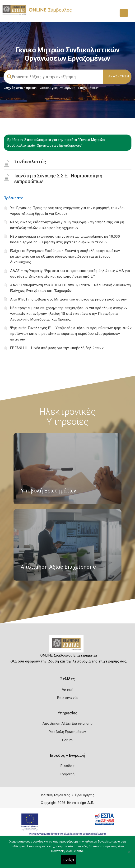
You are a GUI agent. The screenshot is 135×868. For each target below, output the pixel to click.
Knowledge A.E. (81, 803)
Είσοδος (67, 766)
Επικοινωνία (67, 698)
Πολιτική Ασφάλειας (55, 795)
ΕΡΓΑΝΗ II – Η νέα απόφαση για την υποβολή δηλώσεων (57, 348)
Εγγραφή (67, 774)
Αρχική (67, 689)
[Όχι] (129, 854)
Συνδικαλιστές (30, 162)
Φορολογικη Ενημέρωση (58, 88)
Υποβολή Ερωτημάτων (67, 732)
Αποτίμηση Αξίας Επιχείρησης (67, 723)
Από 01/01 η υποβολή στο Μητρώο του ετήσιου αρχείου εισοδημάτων (69, 299)
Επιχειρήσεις (88, 88)
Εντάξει (69, 860)
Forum (67, 740)
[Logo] (67, 646)
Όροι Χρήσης (85, 795)
